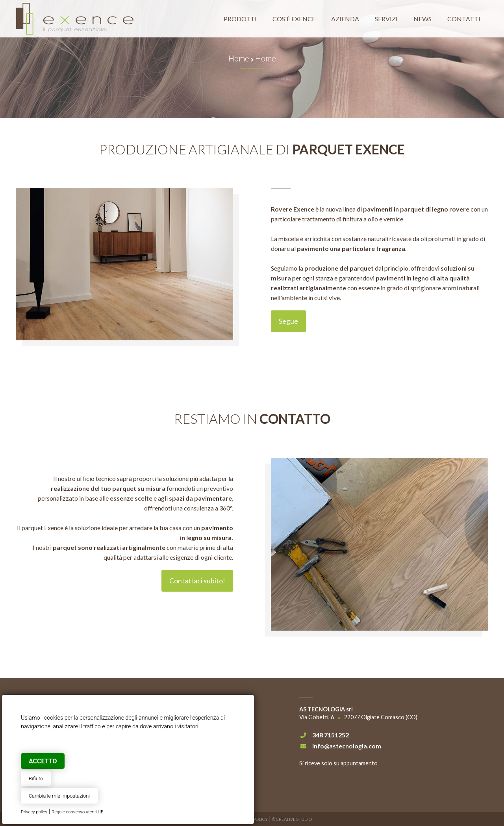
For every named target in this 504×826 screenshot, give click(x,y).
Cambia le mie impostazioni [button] (59, 796)
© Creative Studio (292, 819)
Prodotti (240, 19)
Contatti (464, 19)
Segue (288, 321)
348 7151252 (331, 735)
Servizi (386, 19)
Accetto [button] (43, 761)
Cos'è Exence (294, 19)
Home (239, 58)
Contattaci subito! (197, 581)
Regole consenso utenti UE (77, 812)
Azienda (345, 19)
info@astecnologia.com (347, 746)
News (422, 19)
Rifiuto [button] (36, 779)
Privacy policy (34, 812)
